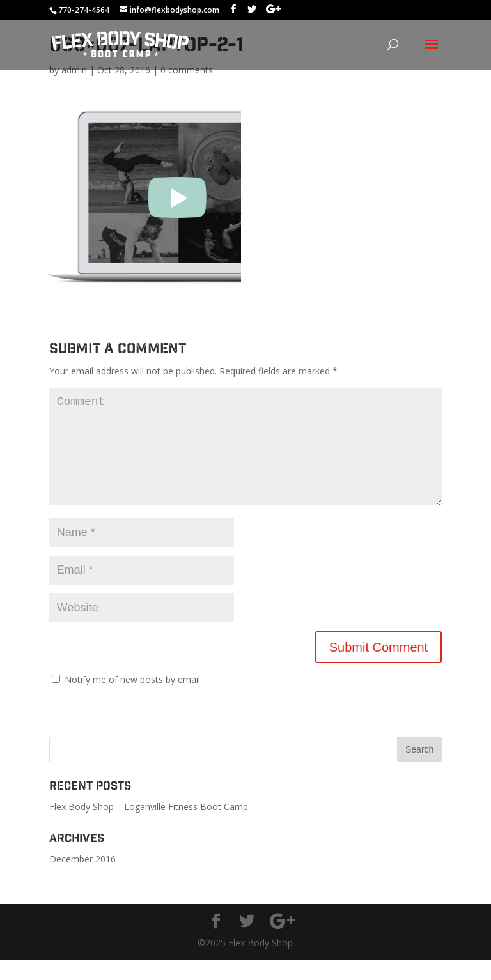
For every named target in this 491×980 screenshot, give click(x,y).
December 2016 (82, 879)
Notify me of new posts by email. (133, 700)
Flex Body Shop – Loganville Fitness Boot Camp (149, 827)
